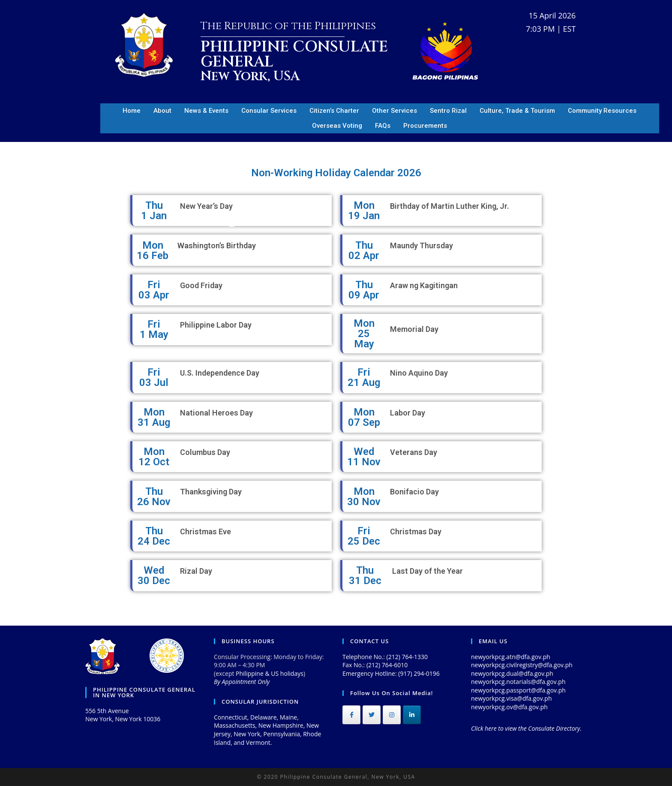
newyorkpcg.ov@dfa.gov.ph (509, 707)
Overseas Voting (337, 126)
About (162, 111)
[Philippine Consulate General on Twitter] (372, 715)
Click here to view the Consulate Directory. (526, 728)
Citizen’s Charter (334, 111)
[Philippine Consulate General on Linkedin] (412, 715)
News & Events (206, 111)
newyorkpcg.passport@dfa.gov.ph (518, 690)
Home (132, 111)
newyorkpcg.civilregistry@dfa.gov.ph (522, 665)
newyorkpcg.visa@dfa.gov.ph (511, 698)
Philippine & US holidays (270, 673)
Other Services (394, 111)
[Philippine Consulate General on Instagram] (392, 715)
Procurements (425, 126)
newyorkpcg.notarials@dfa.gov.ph (518, 682)
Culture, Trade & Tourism (517, 111)
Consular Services (269, 111)
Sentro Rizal (448, 111)
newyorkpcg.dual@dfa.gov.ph (512, 673)
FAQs (383, 126)
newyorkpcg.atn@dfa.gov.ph (511, 657)
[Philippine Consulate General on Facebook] (351, 715)
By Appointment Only (242, 682)
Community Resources (602, 111)
